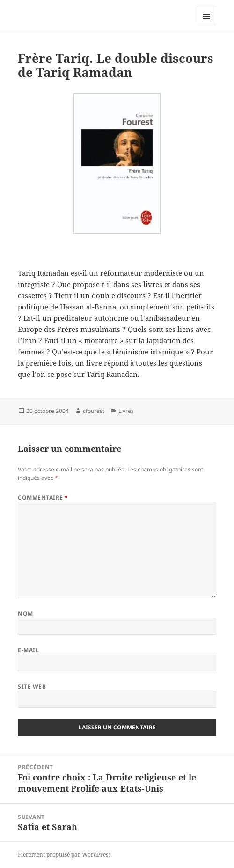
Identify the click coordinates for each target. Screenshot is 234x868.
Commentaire (43, 497)
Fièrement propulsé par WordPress (64, 855)
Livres (126, 411)
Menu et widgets (207, 26)
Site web (32, 687)
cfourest (94, 411)
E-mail (28, 650)
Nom (25, 614)
